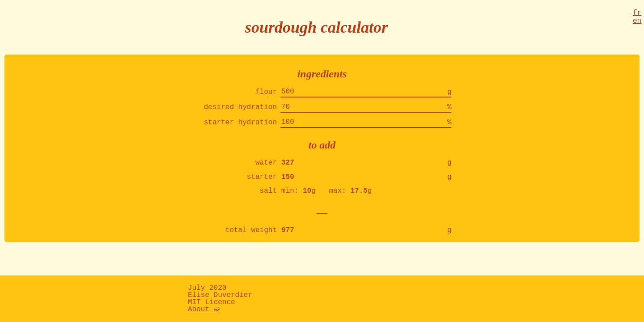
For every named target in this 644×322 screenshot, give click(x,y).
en (637, 24)
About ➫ (204, 309)
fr (637, 14)
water (266, 169)
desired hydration (240, 110)
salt (268, 200)
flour (266, 93)
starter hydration (240, 127)
